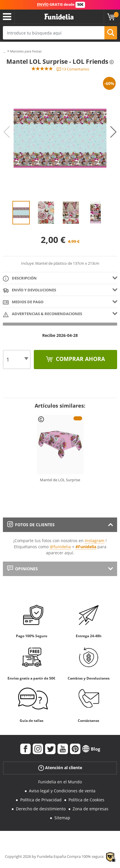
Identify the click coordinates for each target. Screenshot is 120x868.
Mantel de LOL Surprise (60, 480)
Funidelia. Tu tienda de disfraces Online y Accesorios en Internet (59, 17)
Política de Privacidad (41, 800)
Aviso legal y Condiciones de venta (62, 791)
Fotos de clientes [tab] (31, 525)
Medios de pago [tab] (23, 302)
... (4, 51)
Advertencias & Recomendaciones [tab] (43, 314)
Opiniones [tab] (23, 569)
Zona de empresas (91, 809)
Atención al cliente (60, 768)
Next (113, 132)
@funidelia (60, 547)
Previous (7, 132)
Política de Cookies (86, 800)
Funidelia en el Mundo (60, 782)
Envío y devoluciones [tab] (29, 290)
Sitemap (62, 818)
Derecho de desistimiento (41, 809)
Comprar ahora (80, 359)
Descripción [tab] (20, 278)
